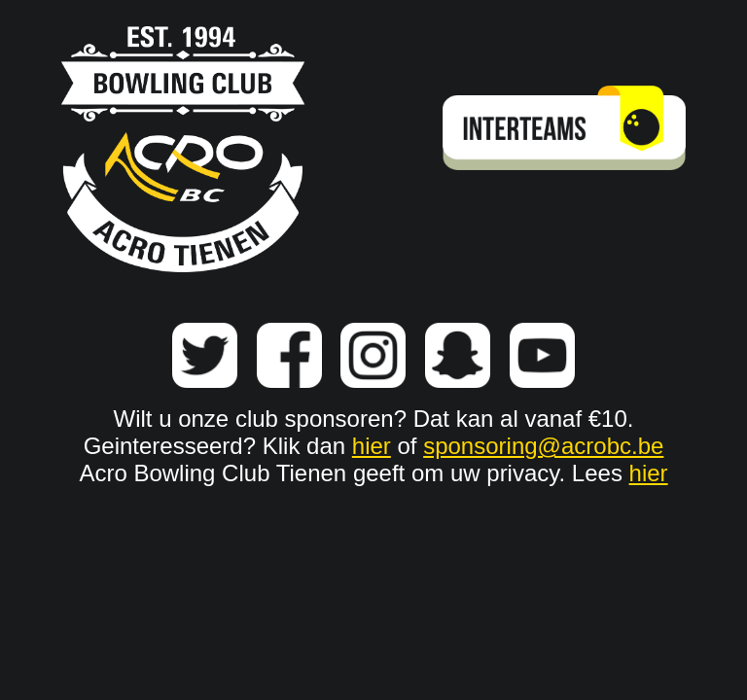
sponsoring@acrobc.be (543, 446)
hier (372, 446)
